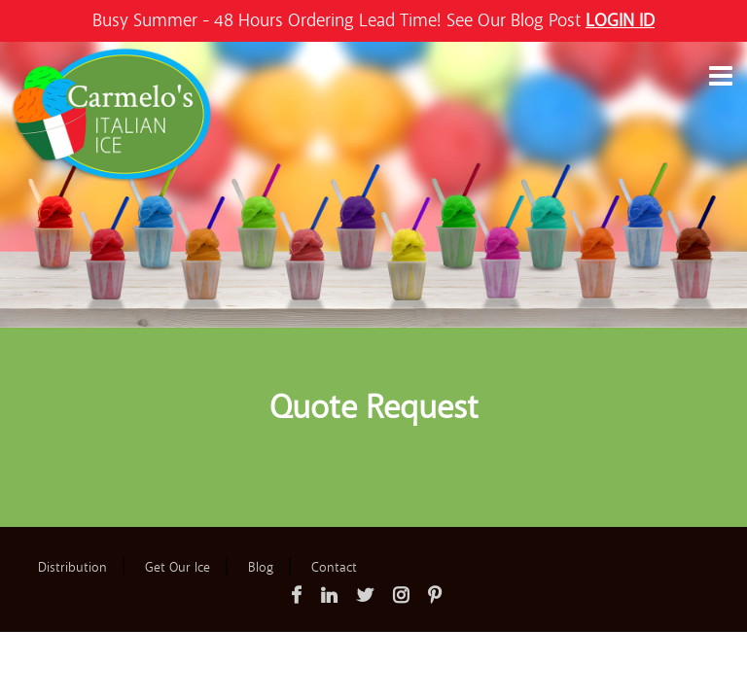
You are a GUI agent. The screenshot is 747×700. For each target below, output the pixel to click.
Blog (261, 567)
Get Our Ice (178, 567)
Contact (334, 567)
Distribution (72, 567)
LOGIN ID (620, 20)
